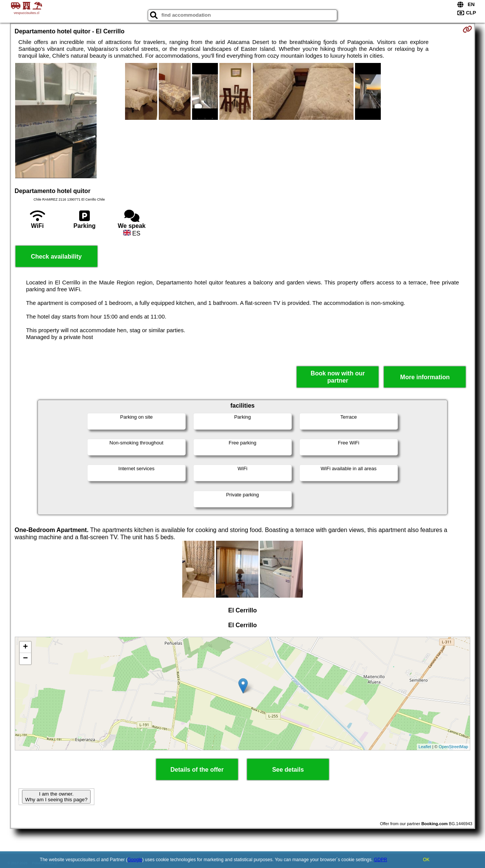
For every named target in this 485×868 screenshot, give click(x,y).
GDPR (381, 860)
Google (135, 860)
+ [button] (25, 647)
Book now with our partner (338, 377)
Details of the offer (197, 770)
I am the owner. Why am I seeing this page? (56, 797)
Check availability (56, 257)
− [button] (25, 659)
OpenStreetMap (454, 747)
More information (425, 377)
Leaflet (425, 747)
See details (288, 770)
